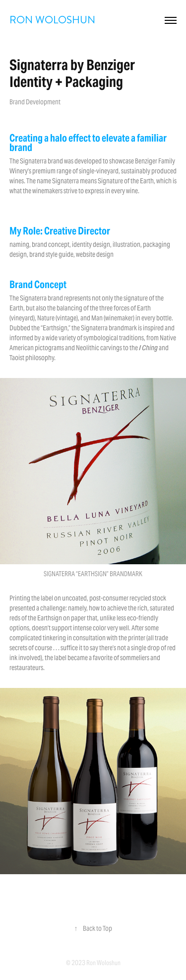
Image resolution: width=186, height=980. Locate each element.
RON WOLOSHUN (52, 20)
